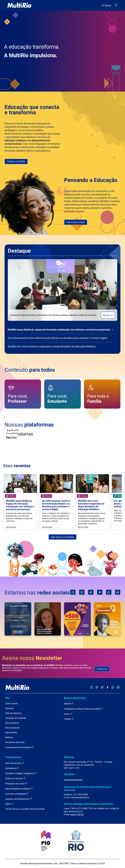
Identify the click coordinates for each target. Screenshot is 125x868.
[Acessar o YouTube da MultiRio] (92, 687)
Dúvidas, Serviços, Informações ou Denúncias (88, 804)
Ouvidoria (69, 774)
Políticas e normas (15, 778)
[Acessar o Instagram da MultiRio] (97, 687)
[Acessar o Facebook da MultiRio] (108, 687)
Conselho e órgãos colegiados (21, 773)
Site (7, 698)
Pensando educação (15, 742)
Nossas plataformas (75, 698)
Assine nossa (32, 658)
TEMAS (69, 719)
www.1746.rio (77, 814)
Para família (11, 733)
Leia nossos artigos (76, 222)
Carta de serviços (15, 763)
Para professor (12, 723)
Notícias (9, 737)
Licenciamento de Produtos (20, 747)
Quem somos (12, 703)
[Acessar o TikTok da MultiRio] (102, 687)
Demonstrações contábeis (19, 789)
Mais (17, 466)
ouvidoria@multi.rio (73, 780)
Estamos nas (37, 593)
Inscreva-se (102, 669)
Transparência (13, 757)
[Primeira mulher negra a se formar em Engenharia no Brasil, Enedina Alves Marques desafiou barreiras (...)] (107, 619)
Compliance (12, 768)
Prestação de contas (16, 783)
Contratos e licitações (17, 794)
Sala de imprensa (14, 713)
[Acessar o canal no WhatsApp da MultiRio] (113, 687)
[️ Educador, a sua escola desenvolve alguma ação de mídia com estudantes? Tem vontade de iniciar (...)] (18, 619)
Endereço (69, 757)
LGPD (9, 804)
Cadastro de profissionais (19, 799)
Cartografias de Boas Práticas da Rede (83, 709)
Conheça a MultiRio (16, 161)
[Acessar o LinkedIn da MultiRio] (118, 687)
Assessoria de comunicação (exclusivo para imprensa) (88, 788)
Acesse (108, 315)
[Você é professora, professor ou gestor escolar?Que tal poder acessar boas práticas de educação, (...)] (77, 619)
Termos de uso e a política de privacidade (25, 809)
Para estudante (12, 728)
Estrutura (10, 708)
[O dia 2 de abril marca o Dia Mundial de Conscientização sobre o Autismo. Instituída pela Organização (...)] (48, 619)
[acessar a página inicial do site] (19, 5)
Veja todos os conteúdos (62, 537)
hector (68, 714)
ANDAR (69, 704)
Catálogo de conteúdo (16, 718)
